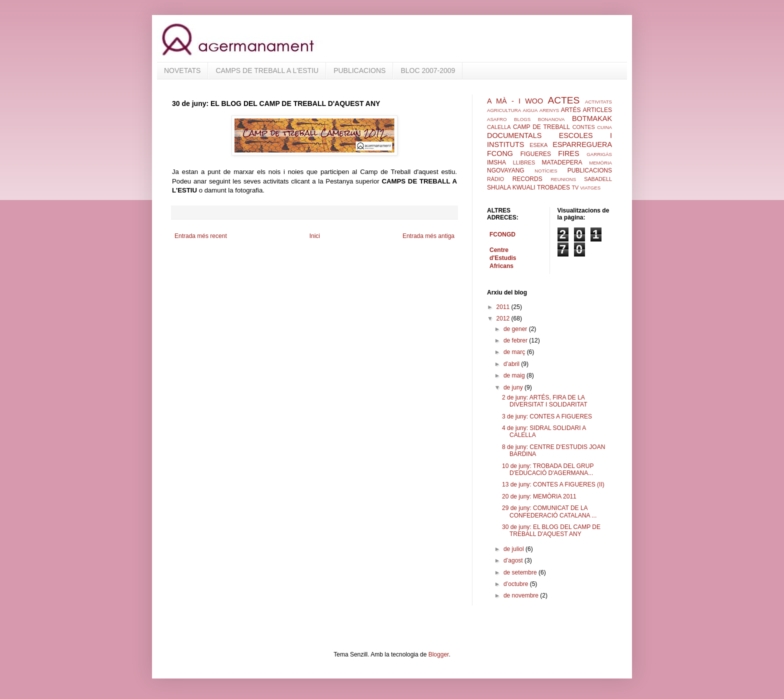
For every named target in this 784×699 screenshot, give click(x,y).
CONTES (584, 127)
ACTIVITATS (598, 102)
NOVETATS (182, 70)
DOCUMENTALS (514, 135)
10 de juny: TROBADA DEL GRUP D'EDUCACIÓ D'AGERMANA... (548, 469)
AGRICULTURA (504, 110)
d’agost (514, 560)
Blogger (439, 654)
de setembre (521, 572)
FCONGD (502, 234)
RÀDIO (495, 179)
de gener (516, 329)
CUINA (604, 127)
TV (575, 187)
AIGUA (530, 110)
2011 (504, 307)
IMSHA (496, 162)
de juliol (514, 549)
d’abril (512, 364)
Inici (315, 236)
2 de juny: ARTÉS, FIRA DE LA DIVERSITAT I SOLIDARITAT (545, 401)
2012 (504, 318)
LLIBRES (524, 162)
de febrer (516, 340)
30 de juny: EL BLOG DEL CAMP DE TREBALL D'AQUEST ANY (551, 530)
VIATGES (590, 188)
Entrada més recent (201, 236)
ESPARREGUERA (582, 144)
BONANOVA (551, 119)
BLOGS (522, 119)
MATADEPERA (562, 162)
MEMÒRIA (600, 163)
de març (515, 352)
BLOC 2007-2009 (428, 70)
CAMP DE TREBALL (541, 127)
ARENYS (549, 110)
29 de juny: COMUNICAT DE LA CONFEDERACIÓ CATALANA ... (549, 511)
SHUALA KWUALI (511, 187)
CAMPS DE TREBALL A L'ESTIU (267, 70)
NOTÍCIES (546, 171)
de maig (515, 375)
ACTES (563, 100)
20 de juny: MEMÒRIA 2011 (539, 496)
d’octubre (517, 584)
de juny (514, 387)
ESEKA (538, 145)
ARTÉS (571, 110)
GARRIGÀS (599, 154)
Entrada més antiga (428, 236)
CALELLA (499, 127)
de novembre (522, 595)
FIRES (568, 153)
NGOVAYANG (506, 170)
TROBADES (553, 187)
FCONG (500, 153)
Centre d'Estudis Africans (503, 258)
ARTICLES (597, 110)
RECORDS (527, 179)
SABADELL (598, 179)
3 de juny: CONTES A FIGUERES (547, 416)
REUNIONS (563, 179)
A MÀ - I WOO (515, 101)
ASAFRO (497, 119)
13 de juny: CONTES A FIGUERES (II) (553, 484)
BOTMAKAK (592, 118)
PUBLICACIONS (359, 70)
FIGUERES (536, 154)
